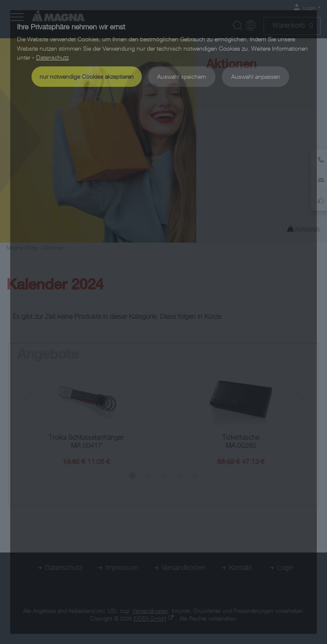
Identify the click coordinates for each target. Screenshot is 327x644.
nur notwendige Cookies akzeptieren (87, 76)
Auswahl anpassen (256, 76)
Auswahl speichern (182, 76)
